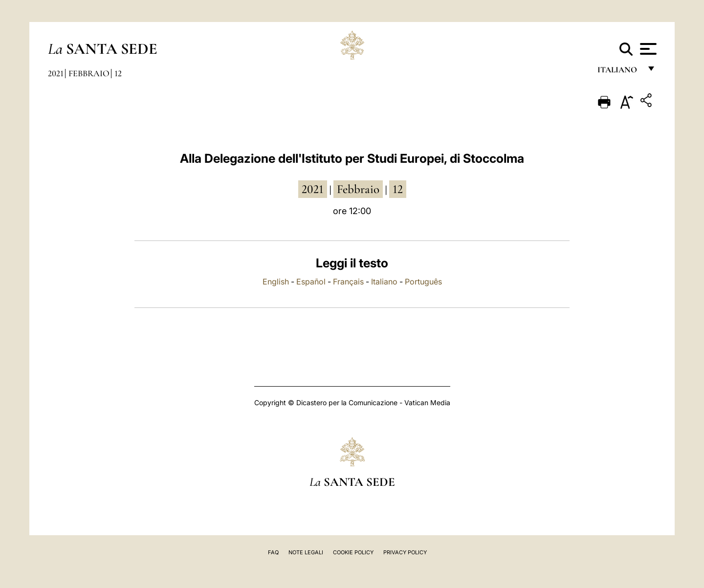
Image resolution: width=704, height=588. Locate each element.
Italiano (384, 282)
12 (118, 73)
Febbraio (89, 73)
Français (348, 282)
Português (423, 282)
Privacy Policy (405, 552)
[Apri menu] (647, 49)
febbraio (358, 189)
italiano (619, 72)
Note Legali (306, 552)
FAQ (273, 552)
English (276, 282)
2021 (56, 73)
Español (311, 282)
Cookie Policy (353, 552)
